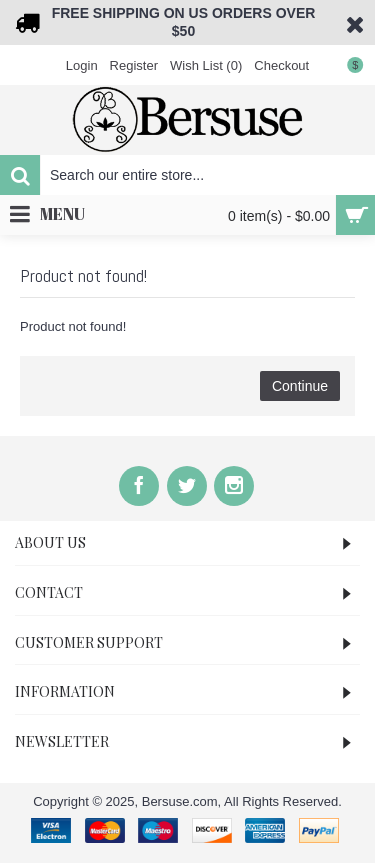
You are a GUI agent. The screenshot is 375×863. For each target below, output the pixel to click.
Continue (300, 386)
